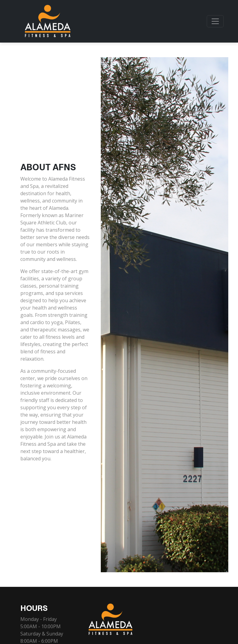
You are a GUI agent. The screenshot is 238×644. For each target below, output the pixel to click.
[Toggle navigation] (215, 21)
